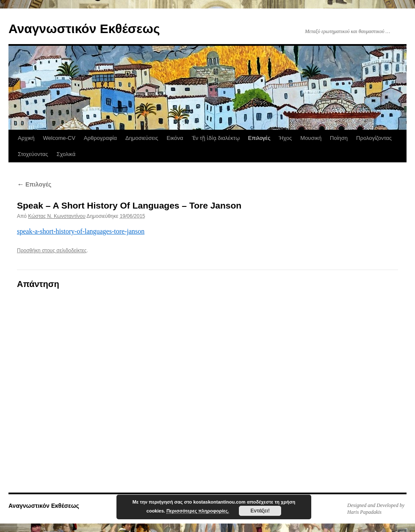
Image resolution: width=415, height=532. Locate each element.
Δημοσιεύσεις (142, 138)
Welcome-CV (59, 138)
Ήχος (285, 138)
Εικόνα (175, 138)
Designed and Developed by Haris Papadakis (376, 509)
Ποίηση (339, 138)
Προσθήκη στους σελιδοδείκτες (52, 251)
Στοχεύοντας (33, 154)
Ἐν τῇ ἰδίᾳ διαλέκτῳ (216, 138)
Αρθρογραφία (100, 138)
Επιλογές (259, 138)
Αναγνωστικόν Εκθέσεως (84, 29)
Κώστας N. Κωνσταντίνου (57, 216)
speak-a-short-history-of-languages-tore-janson (81, 231)
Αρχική (26, 138)
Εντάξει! (260, 511)
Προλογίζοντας (374, 138)
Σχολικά (66, 154)
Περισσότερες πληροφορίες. (198, 511)
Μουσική (311, 138)
